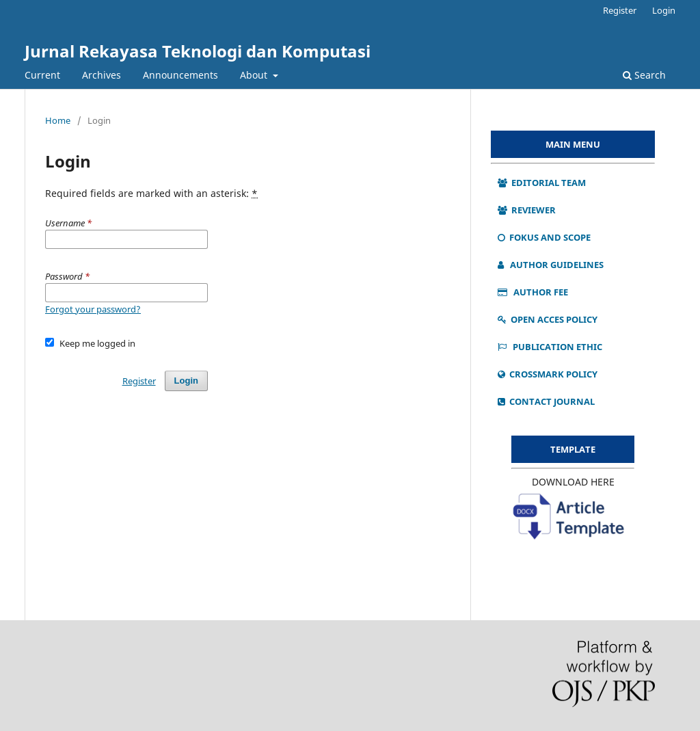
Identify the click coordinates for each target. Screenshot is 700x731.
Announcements (180, 75)
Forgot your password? (93, 309)
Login (664, 10)
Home (58, 120)
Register (620, 10)
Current (42, 75)
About (255, 75)
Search (644, 75)
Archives (102, 75)
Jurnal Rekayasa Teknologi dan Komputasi (198, 51)
